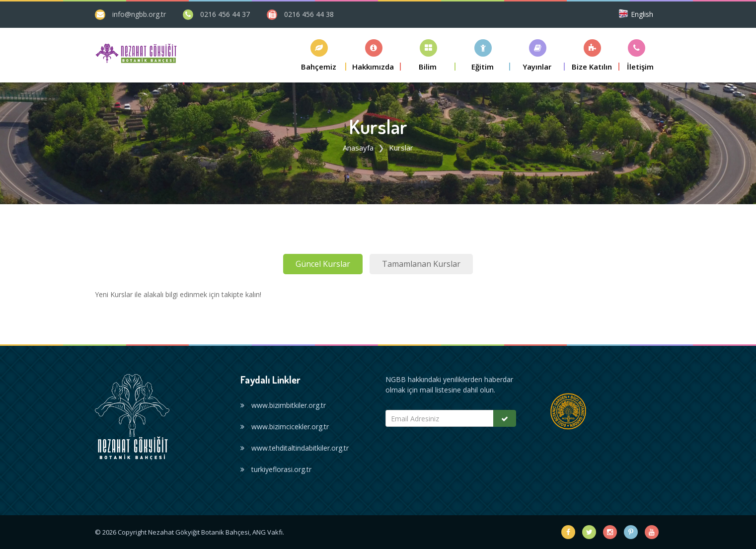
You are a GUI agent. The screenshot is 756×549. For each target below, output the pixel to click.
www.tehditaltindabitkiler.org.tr (295, 448)
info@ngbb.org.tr (139, 14)
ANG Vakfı (267, 532)
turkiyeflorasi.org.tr (276, 469)
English (642, 14)
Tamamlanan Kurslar (421, 264)
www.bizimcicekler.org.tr (285, 427)
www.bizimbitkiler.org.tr (283, 405)
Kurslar (401, 148)
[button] (319, 55)
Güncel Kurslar (323, 264)
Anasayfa (358, 148)
